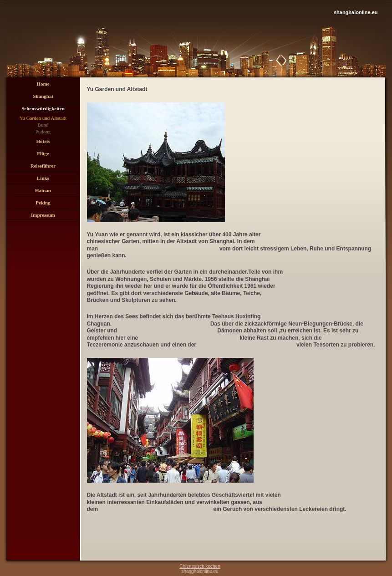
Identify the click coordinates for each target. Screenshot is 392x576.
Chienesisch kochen (200, 566)
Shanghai (43, 96)
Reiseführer (43, 166)
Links (43, 178)
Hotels (43, 141)
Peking (43, 203)
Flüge (43, 153)
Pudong (43, 132)
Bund (43, 125)
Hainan (43, 190)
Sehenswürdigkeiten (43, 108)
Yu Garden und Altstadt (43, 118)
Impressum (43, 215)
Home (43, 84)
